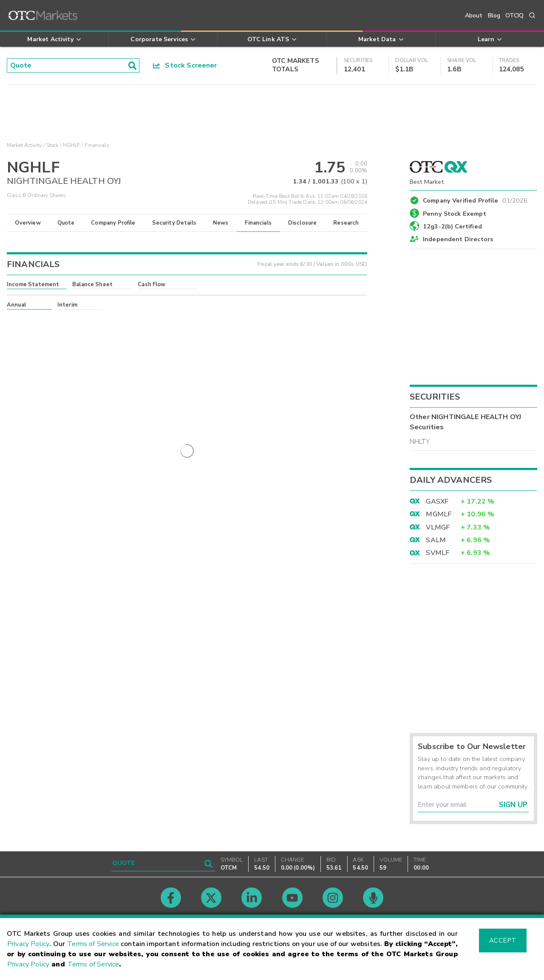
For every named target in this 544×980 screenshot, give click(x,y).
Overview (28, 223)
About (474, 15)
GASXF (437, 501)
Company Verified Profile (475, 199)
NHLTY (420, 442)
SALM (436, 540)
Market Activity (24, 145)
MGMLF (439, 514)
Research (346, 223)
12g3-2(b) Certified (452, 226)
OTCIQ (514, 15)
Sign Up (513, 805)
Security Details (174, 223)
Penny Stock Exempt (455, 214)
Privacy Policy (28, 944)
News (221, 223)
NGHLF (72, 145)
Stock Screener (185, 65)
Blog (494, 15)
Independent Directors (458, 239)
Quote (66, 223)
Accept (503, 941)
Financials (258, 223)
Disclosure (303, 223)
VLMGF (438, 527)
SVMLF (438, 553)
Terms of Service (93, 944)
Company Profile (113, 223)
